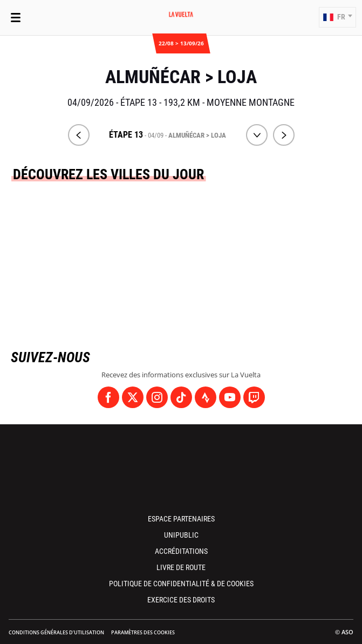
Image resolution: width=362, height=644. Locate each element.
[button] (337, 17)
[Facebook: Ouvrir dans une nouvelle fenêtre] (108, 397)
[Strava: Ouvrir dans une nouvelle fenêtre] (206, 397)
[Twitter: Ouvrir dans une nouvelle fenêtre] (133, 397)
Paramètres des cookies (143, 632)
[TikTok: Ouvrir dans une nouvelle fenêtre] (181, 397)
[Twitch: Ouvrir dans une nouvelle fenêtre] (254, 397)
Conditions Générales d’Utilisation (56, 632)
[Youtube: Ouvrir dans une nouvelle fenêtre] (230, 397)
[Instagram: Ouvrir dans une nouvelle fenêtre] (157, 397)
